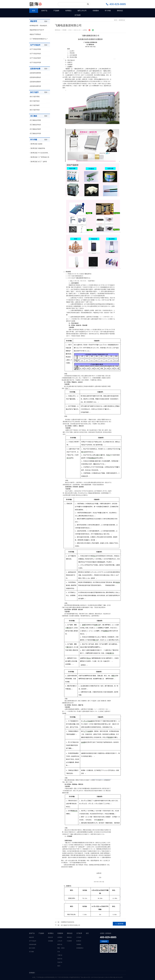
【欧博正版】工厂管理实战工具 (40, 157)
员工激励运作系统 (35, 120)
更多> (59, 966)
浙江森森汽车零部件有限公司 (70, 925)
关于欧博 (77, 15)
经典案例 (96, 11)
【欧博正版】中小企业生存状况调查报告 (40, 153)
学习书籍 (108, 11)
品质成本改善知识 (35, 77)
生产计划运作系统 (35, 49)
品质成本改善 (33, 944)
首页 (34, 11)
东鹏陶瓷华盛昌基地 (67, 922)
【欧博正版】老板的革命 (37, 148)
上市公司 (60, 941)
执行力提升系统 (35, 97)
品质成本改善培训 (35, 86)
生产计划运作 (33, 941)
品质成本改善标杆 (35, 82)
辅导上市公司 (82, 11)
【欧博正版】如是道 (36, 144)
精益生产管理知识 (35, 34)
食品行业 (60, 959)
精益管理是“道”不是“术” (37, 30)
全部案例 (60, 937)
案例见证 (122, 20)
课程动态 (120, 11)
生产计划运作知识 (35, 54)
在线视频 (50, 941)
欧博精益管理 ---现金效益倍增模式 (40, 26)
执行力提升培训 (35, 110)
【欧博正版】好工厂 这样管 (38, 162)
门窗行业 (60, 955)
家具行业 (60, 944)
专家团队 (79, 944)
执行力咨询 (32, 948)
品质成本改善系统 (35, 73)
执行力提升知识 (35, 101)
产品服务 (56, 11)
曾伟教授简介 (80, 948)
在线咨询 (104, 941)
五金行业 (60, 962)
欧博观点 (69, 11)
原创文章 (50, 937)
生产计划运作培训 (35, 63)
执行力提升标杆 (35, 105)
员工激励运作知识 (35, 125)
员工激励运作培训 (35, 133)
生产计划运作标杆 (35, 58)
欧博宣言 (79, 941)
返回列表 (119, 924)
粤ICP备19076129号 (116, 977)
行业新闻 (69, 941)
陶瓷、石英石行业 (61, 950)
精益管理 (31, 937)
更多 (46, 21)
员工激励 (31, 952)
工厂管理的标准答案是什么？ (39, 39)
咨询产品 (44, 11)
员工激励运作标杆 (35, 129)
